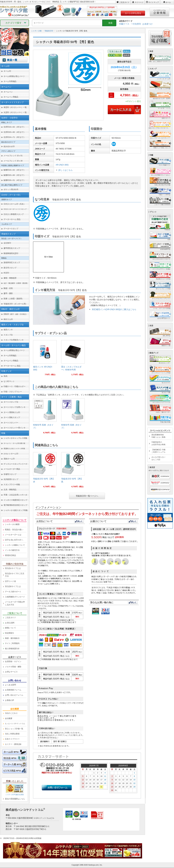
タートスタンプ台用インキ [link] (14, 407)
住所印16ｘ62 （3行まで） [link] (14, 127)
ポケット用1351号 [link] (11, 189)
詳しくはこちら (66, 170)
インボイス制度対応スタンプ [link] (15, 500)
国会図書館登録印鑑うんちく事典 (158, 436)
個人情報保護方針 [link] (12, 649)
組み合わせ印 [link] (9, 146)
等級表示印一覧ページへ (87, 496)
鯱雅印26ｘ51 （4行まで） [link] (14, 180)
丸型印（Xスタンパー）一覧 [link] (15, 112)
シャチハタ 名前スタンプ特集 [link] (16, 510)
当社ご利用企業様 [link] (12, 734)
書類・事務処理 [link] (10, 278)
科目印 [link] (6, 273)
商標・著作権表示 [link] (12, 638)
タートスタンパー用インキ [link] (14, 428)
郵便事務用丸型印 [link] (11, 253)
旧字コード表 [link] (10, 581)
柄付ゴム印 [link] (8, 319)
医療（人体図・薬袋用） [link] (14, 299)
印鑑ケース (124, 24)
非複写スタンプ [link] (10, 474)
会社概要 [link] (9, 718)
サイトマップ (154, 2)
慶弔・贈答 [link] (8, 293)
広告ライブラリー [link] (12, 739)
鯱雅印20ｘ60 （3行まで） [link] (14, 175)
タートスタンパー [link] (11, 423)
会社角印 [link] (7, 243)
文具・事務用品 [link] (10, 490)
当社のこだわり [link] (11, 713)
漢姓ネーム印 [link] (9, 459)
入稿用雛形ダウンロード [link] (15, 597)
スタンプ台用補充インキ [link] (14, 340)
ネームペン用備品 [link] (11, 97)
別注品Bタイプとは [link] (13, 586)
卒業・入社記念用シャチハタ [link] (15, 495)
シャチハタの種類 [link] (12, 524)
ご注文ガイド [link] (10, 618)
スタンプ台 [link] (8, 335)
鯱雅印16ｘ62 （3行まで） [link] (14, 170)
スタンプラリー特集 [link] (12, 485)
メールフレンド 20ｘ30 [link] (13, 161)
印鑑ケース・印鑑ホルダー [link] (14, 386)
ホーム (168, 2)
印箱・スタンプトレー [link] (13, 392)
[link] (45, 359)
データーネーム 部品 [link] (12, 219)
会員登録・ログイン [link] (13, 661)
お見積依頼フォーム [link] (13, 690)
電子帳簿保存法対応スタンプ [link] (15, 505)
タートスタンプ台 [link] (11, 402)
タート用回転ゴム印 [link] (12, 412)
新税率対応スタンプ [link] (12, 263)
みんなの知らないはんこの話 (158, 458)
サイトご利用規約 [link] (12, 643)
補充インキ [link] (8, 330)
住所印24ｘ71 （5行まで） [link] (14, 137)
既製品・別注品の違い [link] (14, 530)
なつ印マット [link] (9, 381)
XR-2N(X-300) (62, 165)
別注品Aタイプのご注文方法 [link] (15, 575)
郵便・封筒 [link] (8, 288)
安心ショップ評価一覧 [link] (14, 729)
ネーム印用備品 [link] (10, 81)
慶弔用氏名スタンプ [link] (12, 248)
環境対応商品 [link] (10, 555)
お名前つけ (147, 24)
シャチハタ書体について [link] (15, 545)
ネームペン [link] (8, 92)
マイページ (139, 2)
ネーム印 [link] (7, 71)
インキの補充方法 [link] (12, 550)
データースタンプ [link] (11, 229)
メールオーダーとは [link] (13, 535)
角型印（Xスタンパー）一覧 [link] (15, 107)
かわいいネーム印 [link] (11, 454)
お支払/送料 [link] (10, 623)
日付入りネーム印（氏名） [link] (14, 204)
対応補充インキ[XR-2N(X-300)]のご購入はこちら (114, 309)
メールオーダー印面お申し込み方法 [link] (15, 603)
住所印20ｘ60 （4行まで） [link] (14, 132)
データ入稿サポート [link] (13, 592)
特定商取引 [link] (9, 633)
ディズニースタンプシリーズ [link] (15, 464)
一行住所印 (136, 24)
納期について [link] (10, 628)
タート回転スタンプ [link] (12, 417)
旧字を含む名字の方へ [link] (14, 540)
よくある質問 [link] (10, 685)
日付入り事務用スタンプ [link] (14, 214)
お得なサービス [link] (11, 672)
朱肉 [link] (5, 376)
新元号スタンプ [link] (10, 268)
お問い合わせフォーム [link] (14, 695)
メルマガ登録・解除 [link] (13, 667)
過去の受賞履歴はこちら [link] (15, 799)
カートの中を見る (133, 13)
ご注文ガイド (124, 2)
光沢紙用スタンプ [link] (11, 479)
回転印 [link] (16, 314)
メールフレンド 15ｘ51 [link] (13, 156)
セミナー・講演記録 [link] (13, 744)
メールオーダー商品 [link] (12, 469)
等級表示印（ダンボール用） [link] (15, 304)
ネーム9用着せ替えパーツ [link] (14, 76)
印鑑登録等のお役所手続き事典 (158, 443)
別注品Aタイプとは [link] (13, 568)
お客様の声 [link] (9, 700)
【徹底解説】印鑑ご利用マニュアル (158, 451)
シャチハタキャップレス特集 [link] (15, 438)
